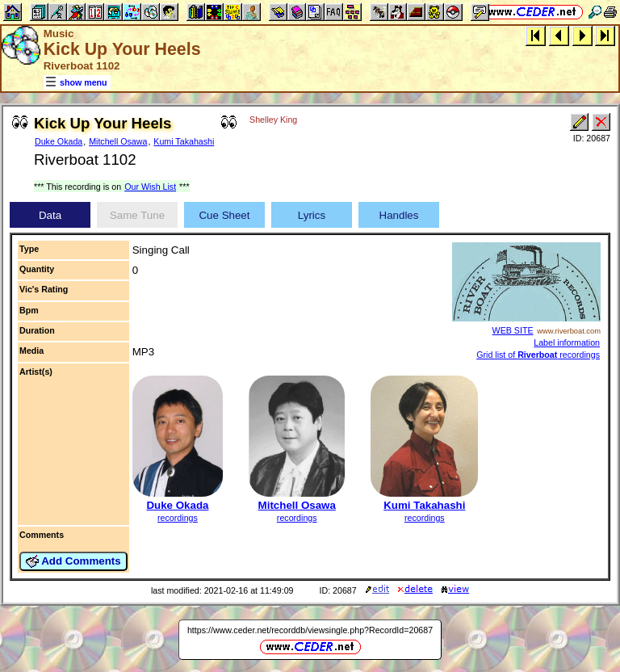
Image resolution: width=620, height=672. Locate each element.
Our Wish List (150, 187)
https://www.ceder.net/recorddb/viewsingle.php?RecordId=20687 (310, 630)
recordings (178, 518)
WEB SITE (513, 330)
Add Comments (73, 561)
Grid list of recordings (538, 355)
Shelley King (273, 120)
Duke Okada (59, 141)
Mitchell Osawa (118, 141)
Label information (567, 342)
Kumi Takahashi (184, 141)
